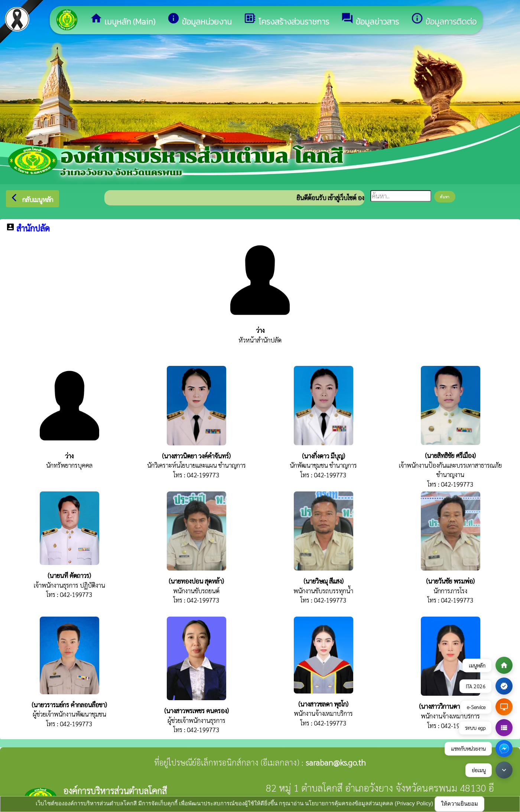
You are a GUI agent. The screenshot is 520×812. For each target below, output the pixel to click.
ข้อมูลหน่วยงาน (199, 20)
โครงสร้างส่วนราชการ (286, 20)
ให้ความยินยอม (459, 804)
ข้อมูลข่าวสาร (370, 20)
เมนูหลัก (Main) (123, 20)
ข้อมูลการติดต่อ (444, 20)
